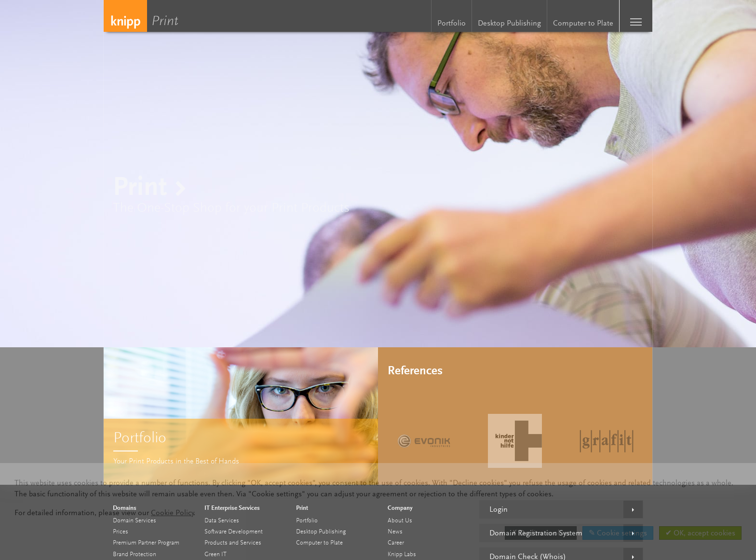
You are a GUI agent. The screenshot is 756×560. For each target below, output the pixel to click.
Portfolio (452, 23)
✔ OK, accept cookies (700, 533)
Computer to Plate (583, 23)
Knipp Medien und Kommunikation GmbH (125, 16)
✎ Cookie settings (618, 533)
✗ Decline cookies (541, 533)
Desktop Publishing (509, 23)
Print (167, 22)
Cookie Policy (172, 513)
